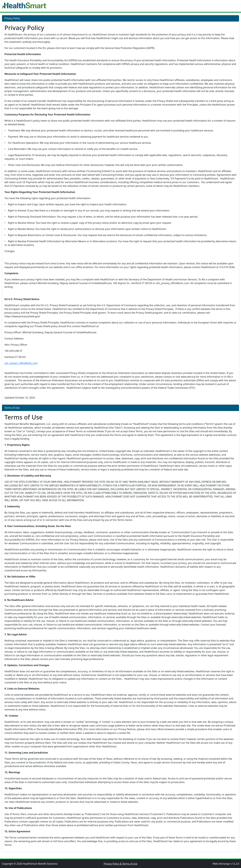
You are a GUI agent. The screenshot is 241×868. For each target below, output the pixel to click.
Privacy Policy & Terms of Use (121, 864)
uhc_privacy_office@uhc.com (21, 363)
